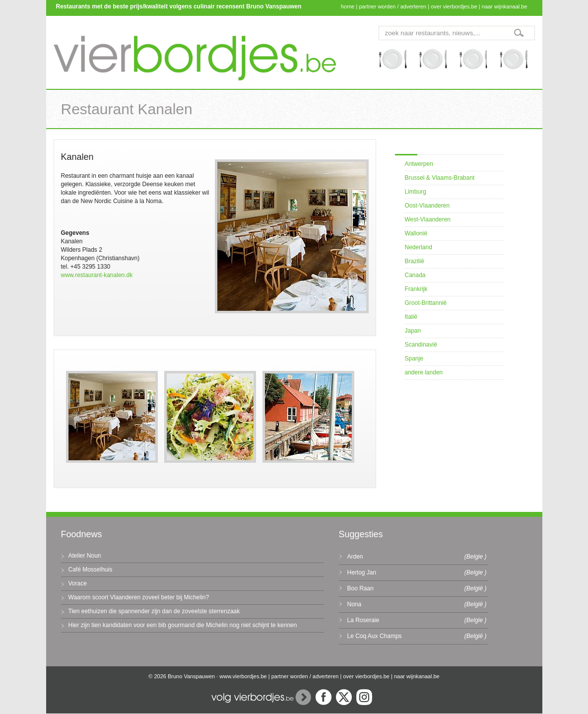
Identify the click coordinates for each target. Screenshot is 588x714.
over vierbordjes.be (454, 6)
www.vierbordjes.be (243, 676)
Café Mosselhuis (91, 570)
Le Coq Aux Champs (375, 636)
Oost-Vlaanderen (427, 206)
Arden (355, 557)
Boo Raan (360, 588)
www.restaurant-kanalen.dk (97, 275)
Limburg (416, 192)
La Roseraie (363, 620)
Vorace (78, 583)
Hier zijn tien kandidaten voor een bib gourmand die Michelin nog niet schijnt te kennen (183, 625)
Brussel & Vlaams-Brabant (440, 178)
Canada (415, 275)
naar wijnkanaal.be (505, 6)
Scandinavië (421, 345)
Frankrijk (416, 289)
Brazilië (415, 261)
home (348, 6)
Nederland (419, 247)
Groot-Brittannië (426, 303)
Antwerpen (419, 164)
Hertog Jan (362, 572)
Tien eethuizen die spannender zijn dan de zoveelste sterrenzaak (154, 611)
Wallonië (416, 233)
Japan (413, 331)
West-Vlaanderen (428, 219)
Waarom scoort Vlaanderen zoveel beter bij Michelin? (139, 597)
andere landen (424, 372)
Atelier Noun (85, 556)
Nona (355, 604)
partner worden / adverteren (392, 6)
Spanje (414, 358)
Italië (411, 317)
